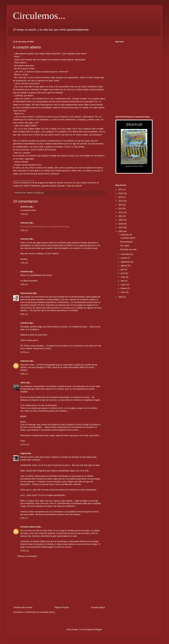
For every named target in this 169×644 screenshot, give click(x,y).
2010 (121, 216)
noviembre (126, 254)
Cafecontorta (26, 293)
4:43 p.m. (24, 284)
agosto (124, 266)
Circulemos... (39, 16)
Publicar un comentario (27, 556)
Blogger (99, 630)
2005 (121, 297)
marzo (124, 285)
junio (123, 273)
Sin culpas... (126, 246)
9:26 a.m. (24, 314)
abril (123, 281)
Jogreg (24, 453)
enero (123, 292)
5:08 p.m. (24, 374)
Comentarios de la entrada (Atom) (40, 612)
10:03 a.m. (25, 551)
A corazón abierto (128, 238)
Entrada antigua (98, 607)
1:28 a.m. (24, 230)
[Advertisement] (59, 582)
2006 (121, 231)
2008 (121, 224)
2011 (121, 212)
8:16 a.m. (24, 518)
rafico (23, 383)
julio (123, 269)
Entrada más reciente (23, 607)
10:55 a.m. (25, 352)
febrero (124, 288)
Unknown (25, 361)
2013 (121, 205)
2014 (121, 201)
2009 (121, 220)
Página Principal (62, 607)
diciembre (125, 235)
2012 (121, 209)
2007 (121, 228)
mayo (123, 277)
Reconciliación (127, 242)
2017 (121, 190)
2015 (121, 197)
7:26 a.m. (24, 263)
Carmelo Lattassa (28, 527)
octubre (124, 258)
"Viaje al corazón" (74, 186)
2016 (121, 193)
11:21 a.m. (25, 445)
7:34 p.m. (24, 214)
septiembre (126, 262)
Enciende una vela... (129, 250)
